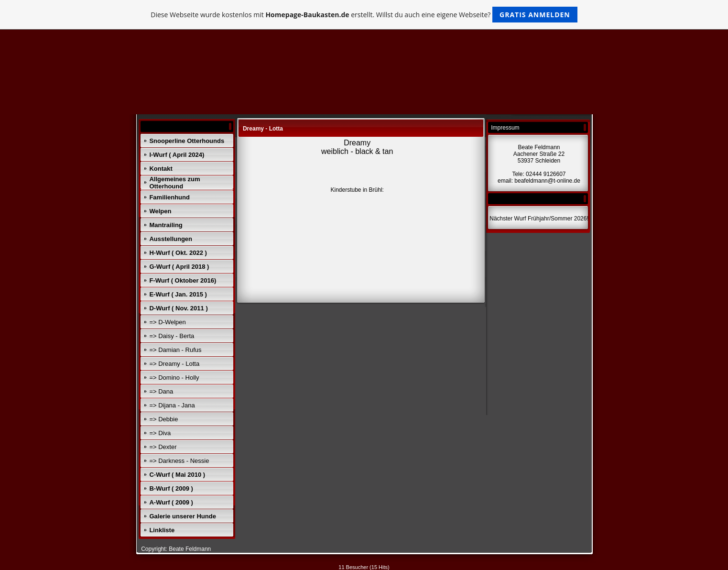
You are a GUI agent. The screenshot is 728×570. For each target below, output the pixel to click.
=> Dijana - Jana (172, 405)
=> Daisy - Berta (172, 336)
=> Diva (160, 433)
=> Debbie (163, 419)
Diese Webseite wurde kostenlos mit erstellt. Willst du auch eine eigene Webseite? (364, 15)
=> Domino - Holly (174, 378)
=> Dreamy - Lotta (174, 364)
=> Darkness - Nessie (179, 461)
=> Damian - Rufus (175, 350)
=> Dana (161, 391)
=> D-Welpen (167, 322)
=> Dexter (163, 447)
